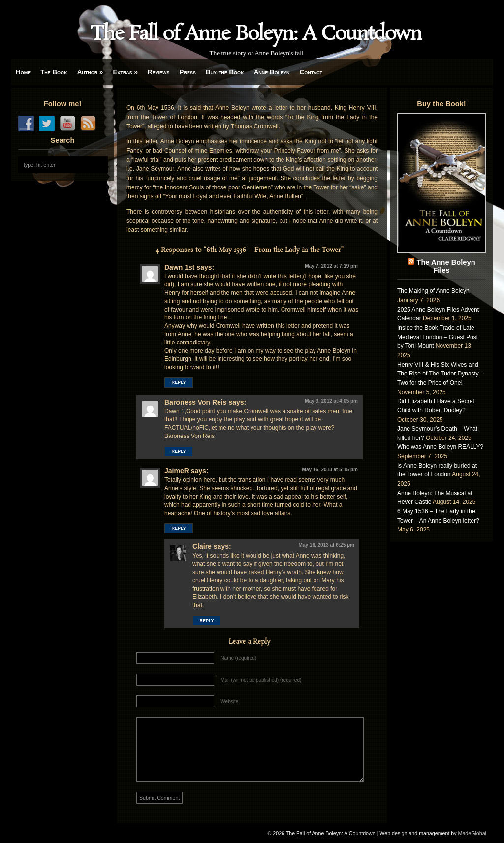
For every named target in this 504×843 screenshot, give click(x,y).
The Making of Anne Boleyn (433, 291)
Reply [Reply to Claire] (206, 621)
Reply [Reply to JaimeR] (178, 528)
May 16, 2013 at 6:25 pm (327, 545)
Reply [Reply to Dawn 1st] (178, 382)
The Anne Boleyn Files (446, 266)
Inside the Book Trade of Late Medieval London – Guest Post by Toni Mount (438, 337)
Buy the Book (225, 72)
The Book (54, 72)
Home (23, 72)
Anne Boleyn (272, 72)
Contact (311, 72)
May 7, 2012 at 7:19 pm (331, 266)
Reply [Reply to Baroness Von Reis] (178, 451)
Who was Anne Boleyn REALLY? (440, 447)
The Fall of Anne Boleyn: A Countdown (256, 34)
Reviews (159, 72)
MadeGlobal (472, 833)
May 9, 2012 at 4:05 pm (331, 401)
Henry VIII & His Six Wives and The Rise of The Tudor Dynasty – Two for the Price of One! (441, 374)
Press (188, 72)
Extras (125, 72)
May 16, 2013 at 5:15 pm (330, 470)
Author (90, 72)
